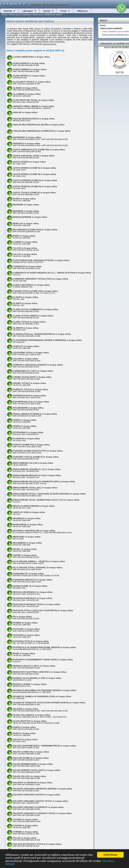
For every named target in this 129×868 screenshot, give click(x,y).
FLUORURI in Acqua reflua (26, 439)
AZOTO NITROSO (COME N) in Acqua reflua (35, 180)
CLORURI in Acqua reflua (26, 328)
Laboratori (28, 11)
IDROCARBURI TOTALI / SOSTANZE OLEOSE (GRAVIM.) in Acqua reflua (49, 494)
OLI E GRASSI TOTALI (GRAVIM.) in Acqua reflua (38, 568)
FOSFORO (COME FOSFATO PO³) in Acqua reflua (38, 451)
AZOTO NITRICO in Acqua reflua (29, 162)
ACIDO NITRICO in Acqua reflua (29, 76)
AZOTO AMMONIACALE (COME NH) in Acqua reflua (39, 150)
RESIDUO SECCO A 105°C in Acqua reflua (34, 666)
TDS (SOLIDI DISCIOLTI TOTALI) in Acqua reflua (37, 844)
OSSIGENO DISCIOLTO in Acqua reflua (33, 580)
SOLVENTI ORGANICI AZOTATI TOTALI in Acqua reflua (41, 801)
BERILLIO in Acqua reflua (26, 223)
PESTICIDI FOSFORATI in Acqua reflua (32, 598)
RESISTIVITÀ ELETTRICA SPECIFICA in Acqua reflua (40, 672)
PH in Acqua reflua (22, 617)
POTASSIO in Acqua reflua (26, 629)
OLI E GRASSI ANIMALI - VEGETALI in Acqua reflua (39, 561)
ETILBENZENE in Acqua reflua (28, 408)
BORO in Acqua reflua (24, 236)
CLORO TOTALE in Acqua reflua (29, 322)
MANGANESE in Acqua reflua (28, 525)
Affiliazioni (82, 11)
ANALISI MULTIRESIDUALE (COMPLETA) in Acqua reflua (42, 131)
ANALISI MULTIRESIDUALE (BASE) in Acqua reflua (39, 125)
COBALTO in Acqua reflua (26, 346)
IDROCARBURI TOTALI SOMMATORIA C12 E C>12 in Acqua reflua (46, 500)
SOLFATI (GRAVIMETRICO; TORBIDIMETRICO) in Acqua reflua (44, 746)
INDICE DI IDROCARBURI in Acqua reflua (34, 506)
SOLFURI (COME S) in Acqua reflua (31, 758)
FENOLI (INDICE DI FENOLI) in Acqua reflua (35, 414)
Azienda (8, 11)
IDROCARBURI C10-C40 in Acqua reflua (33, 463)
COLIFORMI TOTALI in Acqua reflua (31, 353)
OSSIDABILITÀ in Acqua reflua (28, 574)
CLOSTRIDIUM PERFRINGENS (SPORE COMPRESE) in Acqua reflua (47, 340)
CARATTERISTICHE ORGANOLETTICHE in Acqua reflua (41, 260)
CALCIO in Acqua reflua (25, 248)
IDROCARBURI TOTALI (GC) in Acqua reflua (35, 488)
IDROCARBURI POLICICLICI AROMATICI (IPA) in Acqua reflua (44, 482)
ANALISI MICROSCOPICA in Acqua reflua (34, 119)
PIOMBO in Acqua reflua (25, 623)
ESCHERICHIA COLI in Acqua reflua (31, 402)
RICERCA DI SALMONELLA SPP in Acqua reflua (37, 678)
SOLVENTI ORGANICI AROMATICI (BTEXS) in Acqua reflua (42, 789)
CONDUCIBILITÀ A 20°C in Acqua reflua (33, 371)
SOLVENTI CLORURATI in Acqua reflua (33, 783)
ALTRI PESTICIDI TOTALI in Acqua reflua (33, 100)
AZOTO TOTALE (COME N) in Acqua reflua (34, 193)
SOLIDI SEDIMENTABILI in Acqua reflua (33, 764)
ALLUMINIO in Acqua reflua (27, 94)
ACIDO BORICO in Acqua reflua (29, 63)
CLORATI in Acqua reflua (25, 297)
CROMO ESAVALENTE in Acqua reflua (32, 377)
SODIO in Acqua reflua (24, 727)
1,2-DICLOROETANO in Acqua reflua (31, 57)
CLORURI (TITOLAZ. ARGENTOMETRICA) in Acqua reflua (42, 334)
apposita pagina (49, 44)
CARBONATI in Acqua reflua (27, 266)
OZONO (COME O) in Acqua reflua (30, 586)
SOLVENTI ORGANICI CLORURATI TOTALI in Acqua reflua (42, 813)
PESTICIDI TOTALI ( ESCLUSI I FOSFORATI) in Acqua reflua (43, 610)
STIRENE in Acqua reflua (25, 832)
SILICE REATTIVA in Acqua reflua (30, 721)
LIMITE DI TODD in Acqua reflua (29, 512)
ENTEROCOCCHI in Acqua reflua (29, 396)
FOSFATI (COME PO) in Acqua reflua (31, 445)
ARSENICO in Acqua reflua (27, 143)
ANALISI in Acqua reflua (25, 112)
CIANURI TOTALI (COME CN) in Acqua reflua (35, 291)
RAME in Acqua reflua (24, 653)
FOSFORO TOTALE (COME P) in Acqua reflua (36, 457)
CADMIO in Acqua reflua (25, 242)
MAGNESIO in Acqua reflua (27, 518)
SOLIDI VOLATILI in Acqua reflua (29, 776)
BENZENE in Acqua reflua (26, 205)
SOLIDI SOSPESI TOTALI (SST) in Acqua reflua (36, 770)
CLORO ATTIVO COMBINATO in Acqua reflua (36, 309)
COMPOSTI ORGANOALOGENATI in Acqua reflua (38, 365)
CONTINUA (110, 855)
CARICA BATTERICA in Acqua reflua (31, 285)
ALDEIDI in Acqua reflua (25, 88)
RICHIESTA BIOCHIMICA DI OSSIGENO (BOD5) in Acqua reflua (45, 690)
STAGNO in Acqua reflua (25, 819)
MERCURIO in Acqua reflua (27, 537)
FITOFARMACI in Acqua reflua (28, 432)
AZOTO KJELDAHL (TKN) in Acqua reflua (34, 156)
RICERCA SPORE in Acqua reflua (30, 684)
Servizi (47, 11)
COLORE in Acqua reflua (25, 359)
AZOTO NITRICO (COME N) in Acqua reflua (35, 168)
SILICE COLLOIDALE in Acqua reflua (32, 715)
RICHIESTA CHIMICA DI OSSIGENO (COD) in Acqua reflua (42, 696)
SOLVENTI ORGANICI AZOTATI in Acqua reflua (36, 795)
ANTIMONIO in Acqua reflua (27, 137)
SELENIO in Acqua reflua (26, 709)
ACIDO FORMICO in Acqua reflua (30, 69)
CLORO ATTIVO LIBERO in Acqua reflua (33, 316)
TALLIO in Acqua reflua (25, 838)
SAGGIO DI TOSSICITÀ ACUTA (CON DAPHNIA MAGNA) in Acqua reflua (49, 703)
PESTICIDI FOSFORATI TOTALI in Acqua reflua (36, 604)
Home (4, 15)
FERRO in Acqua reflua (25, 420)
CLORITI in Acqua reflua (25, 303)
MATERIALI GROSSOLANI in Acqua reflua (34, 531)
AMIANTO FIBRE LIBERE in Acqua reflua (34, 106)
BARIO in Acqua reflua (24, 199)
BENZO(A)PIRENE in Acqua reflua (30, 217)
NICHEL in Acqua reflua (25, 549)
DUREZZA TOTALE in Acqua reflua (30, 389)
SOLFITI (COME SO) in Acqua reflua (31, 752)
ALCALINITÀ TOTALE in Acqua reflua (32, 82)
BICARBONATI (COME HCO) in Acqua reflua (35, 230)
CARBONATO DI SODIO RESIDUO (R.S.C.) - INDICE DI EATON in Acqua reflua (52, 273)
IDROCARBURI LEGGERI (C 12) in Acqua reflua (37, 469)
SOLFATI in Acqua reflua (25, 739)
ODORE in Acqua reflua (25, 555)
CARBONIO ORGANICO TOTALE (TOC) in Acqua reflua (41, 279)
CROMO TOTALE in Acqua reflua (29, 383)
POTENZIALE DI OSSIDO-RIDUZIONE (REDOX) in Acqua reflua (44, 647)
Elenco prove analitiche (20, 15)
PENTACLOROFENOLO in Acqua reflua (33, 592)
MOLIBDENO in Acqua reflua (27, 543)
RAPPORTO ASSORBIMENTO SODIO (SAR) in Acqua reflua (43, 660)
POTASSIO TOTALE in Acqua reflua (31, 641)
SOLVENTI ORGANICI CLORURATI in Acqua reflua (38, 807)
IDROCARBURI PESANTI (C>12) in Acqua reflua (37, 475)
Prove (64, 11)
